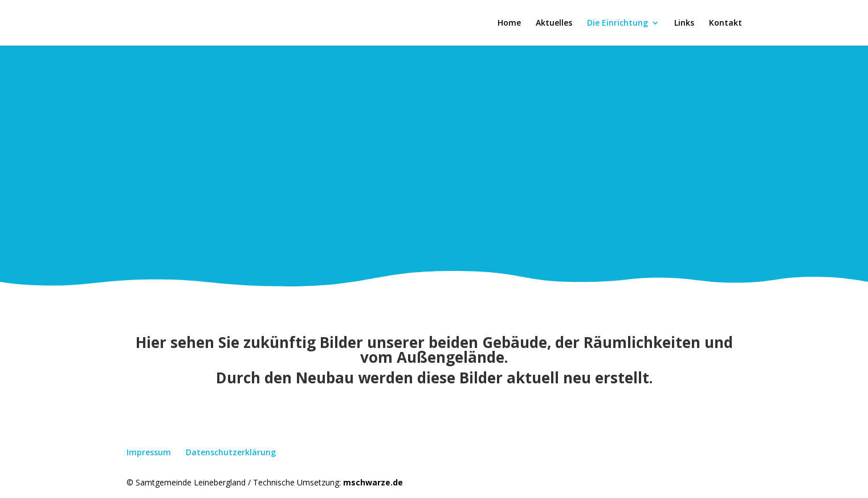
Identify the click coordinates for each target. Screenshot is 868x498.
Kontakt (726, 23)
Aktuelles (554, 23)
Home (509, 23)
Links (684, 23)
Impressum (149, 452)
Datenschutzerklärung (231, 452)
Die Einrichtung (618, 23)
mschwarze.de (373, 482)
